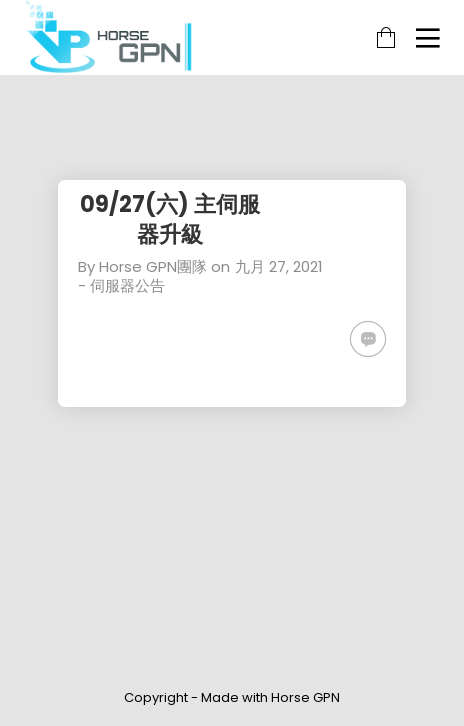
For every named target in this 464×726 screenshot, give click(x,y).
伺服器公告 (127, 285)
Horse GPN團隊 (153, 266)
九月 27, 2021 (279, 266)
